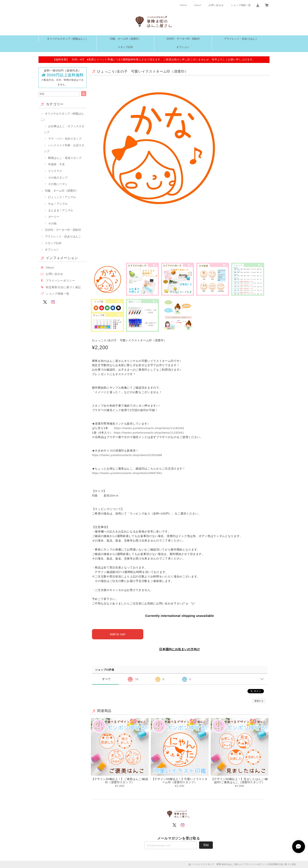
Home (183, 5)
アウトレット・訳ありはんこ (241, 39)
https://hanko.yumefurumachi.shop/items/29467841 (127, 473)
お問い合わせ (216, 5)
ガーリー (54, 217)
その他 (52, 223)
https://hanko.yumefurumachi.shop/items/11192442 (149, 428)
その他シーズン (58, 184)
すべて (106, 679)
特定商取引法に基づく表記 (63, 287)
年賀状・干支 (56, 164)
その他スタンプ (58, 178)
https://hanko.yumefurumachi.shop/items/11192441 (149, 433)
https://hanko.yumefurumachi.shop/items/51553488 (127, 455)
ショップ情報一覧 (241, 5)
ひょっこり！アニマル (62, 197)
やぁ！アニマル (58, 204)
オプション (183, 47)
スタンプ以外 (125, 47)
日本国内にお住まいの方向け (180, 649)
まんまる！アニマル (61, 210)
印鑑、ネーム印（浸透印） (125, 39)
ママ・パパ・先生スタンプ (65, 139)
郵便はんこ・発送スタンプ (65, 158)
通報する (259, 701)
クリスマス (55, 171)
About (198, 5)
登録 (206, 845)
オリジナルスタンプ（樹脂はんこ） (68, 39)
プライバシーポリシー (60, 281)
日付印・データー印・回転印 (183, 39)
